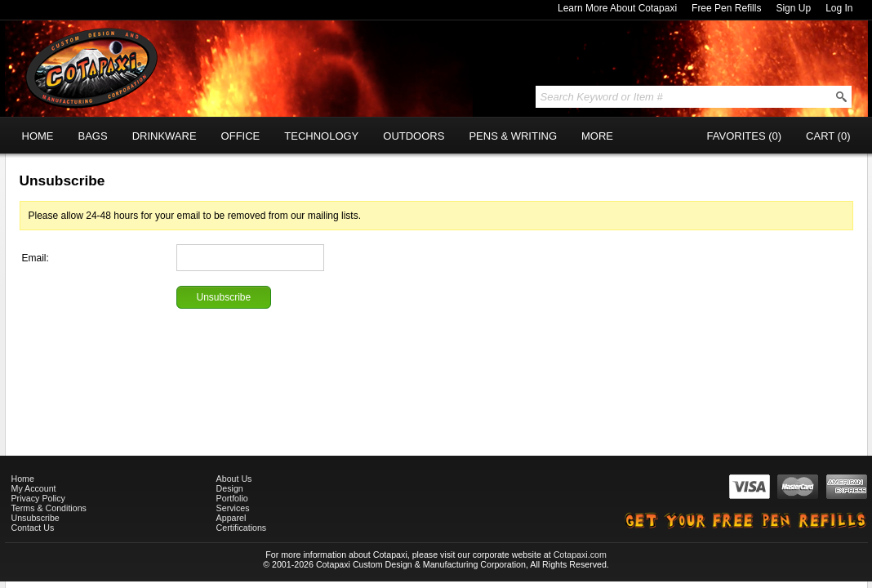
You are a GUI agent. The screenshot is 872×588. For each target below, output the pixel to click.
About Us (234, 479)
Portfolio (232, 498)
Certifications (242, 528)
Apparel (231, 518)
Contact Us (33, 528)
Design (230, 488)
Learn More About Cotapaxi (617, 8)
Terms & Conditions (49, 508)
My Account (34, 488)
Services (233, 508)
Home (23, 479)
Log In (839, 8)
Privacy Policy (38, 498)
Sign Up (793, 8)
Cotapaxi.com (580, 555)
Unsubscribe (36, 518)
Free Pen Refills (726, 8)
